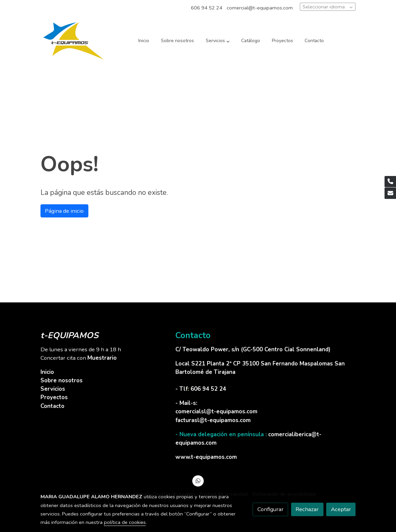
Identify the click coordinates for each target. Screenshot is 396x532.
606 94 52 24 (207, 8)
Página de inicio (64, 211)
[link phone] (390, 182)
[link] (74, 41)
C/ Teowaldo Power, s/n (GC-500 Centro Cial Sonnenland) (254, 349)
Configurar (271, 509)
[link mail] (390, 193)
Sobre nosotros (62, 380)
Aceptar (341, 509)
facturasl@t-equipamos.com (213, 420)
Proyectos (54, 397)
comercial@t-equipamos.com (260, 8)
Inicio (47, 372)
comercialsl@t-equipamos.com (216, 411)
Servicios (53, 389)
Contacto (52, 406)
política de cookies (125, 522)
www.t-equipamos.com (206, 457)
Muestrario (102, 358)
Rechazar (307, 509)
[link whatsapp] (198, 480)
